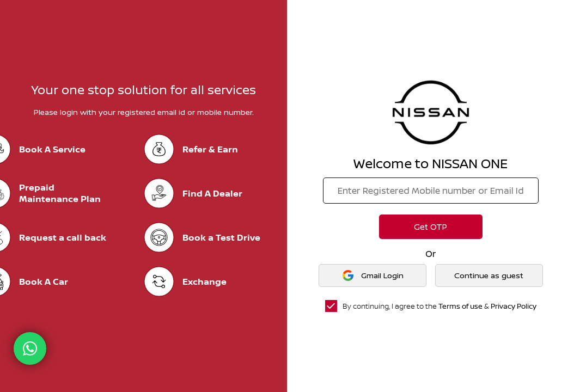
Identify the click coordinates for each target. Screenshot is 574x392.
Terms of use (460, 306)
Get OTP (430, 227)
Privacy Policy (514, 306)
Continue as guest (489, 275)
